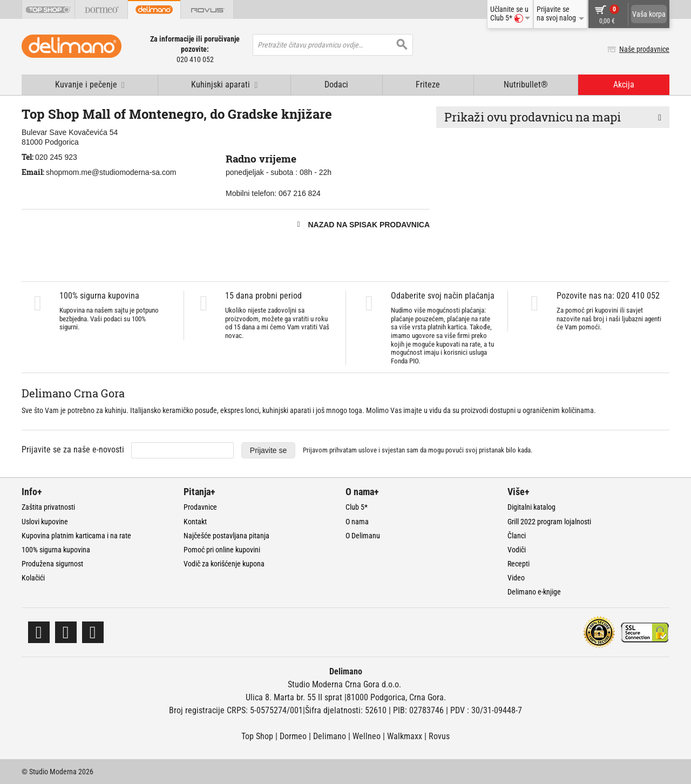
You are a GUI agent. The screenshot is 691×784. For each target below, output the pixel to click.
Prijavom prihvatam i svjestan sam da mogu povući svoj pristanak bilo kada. (418, 450)
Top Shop (257, 736)
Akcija (624, 85)
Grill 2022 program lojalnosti (549, 522)
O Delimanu (363, 536)
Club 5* (357, 507)
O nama (357, 522)
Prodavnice (200, 507)
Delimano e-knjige (534, 592)
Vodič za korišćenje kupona (224, 564)
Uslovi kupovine (45, 522)
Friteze (428, 85)
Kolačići (33, 578)
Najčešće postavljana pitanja (226, 536)
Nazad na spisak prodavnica (369, 225)
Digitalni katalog (531, 507)
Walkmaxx (405, 736)
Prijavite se (268, 450)
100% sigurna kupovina (56, 550)
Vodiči (517, 550)
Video (516, 578)
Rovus (439, 736)
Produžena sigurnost (52, 564)
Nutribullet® (526, 85)
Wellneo (367, 736)
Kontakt (195, 522)
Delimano (330, 736)
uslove (368, 450)
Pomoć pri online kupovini (222, 550)
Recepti (519, 564)
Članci (517, 536)
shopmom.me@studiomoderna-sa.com (111, 172)
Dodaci (336, 85)
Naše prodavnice (644, 49)
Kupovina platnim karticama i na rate (76, 536)
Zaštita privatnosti (48, 507)
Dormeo (293, 736)
